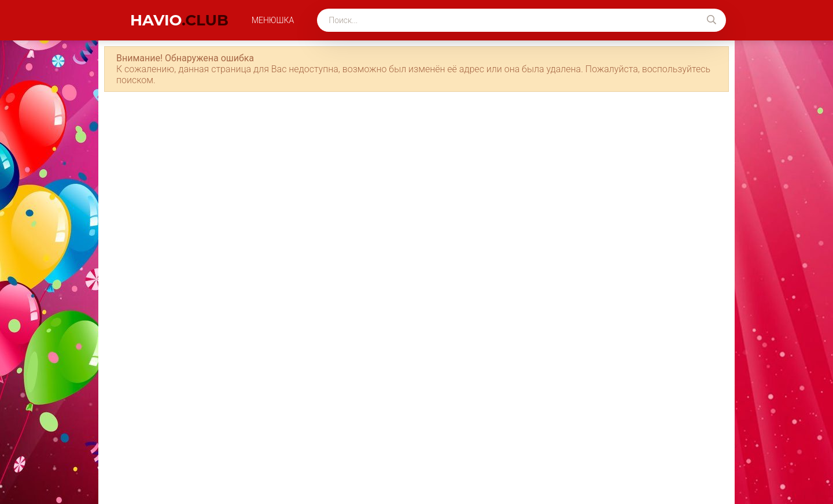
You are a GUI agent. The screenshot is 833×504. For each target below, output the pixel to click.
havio (179, 20)
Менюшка (273, 20)
